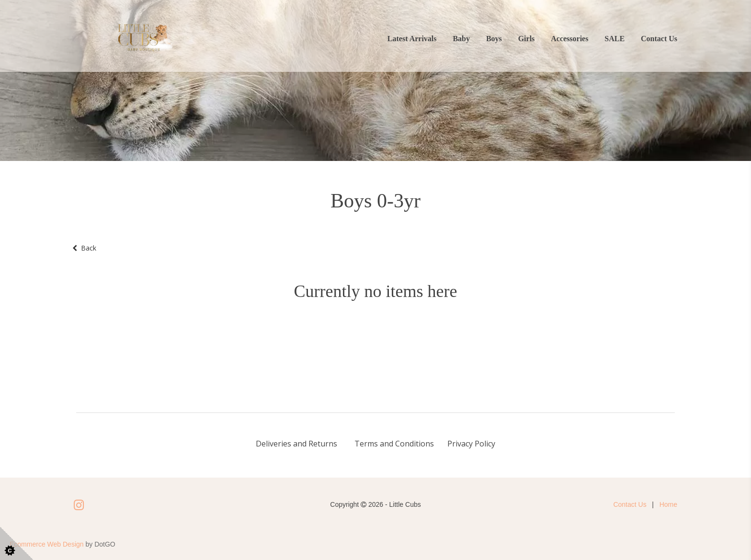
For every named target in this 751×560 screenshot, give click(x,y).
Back (84, 248)
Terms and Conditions (394, 444)
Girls (527, 39)
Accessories (569, 39)
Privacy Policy (471, 444)
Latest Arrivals (412, 39)
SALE (614, 39)
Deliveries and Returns (297, 444)
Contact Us (659, 39)
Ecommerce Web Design (47, 544)
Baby (461, 39)
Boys (494, 39)
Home (668, 504)
